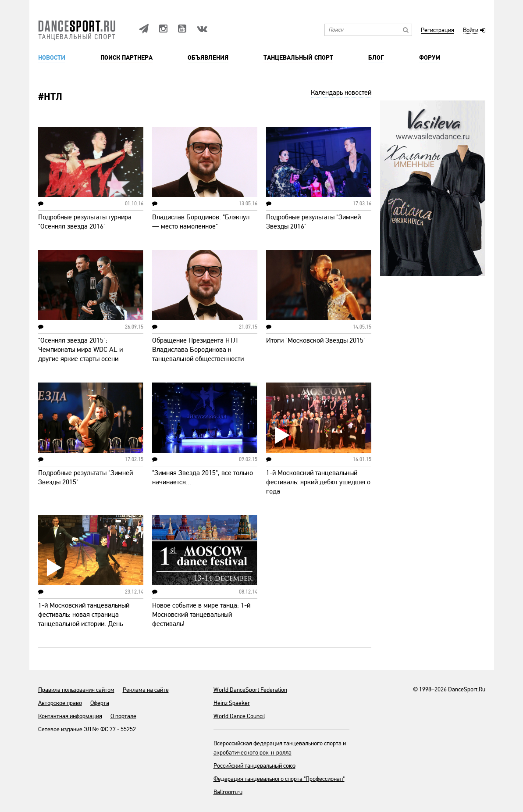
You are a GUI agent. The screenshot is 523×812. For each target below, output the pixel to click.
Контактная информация (70, 716)
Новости (52, 58)
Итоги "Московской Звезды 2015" (316, 340)
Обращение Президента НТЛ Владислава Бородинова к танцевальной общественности (198, 350)
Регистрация (438, 30)
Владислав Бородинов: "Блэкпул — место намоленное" (201, 222)
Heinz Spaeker (232, 703)
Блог (376, 58)
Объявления (208, 58)
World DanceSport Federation (250, 690)
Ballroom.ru (228, 792)
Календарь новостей (341, 93)
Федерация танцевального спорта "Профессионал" (279, 779)
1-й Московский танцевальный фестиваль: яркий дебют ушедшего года (318, 482)
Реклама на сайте (146, 690)
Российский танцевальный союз (254, 766)
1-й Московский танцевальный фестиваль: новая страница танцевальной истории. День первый (84, 619)
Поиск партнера (126, 58)
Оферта (100, 703)
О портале (123, 716)
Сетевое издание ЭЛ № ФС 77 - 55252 (87, 729)
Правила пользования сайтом (76, 690)
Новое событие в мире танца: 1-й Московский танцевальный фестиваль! (201, 615)
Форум (430, 58)
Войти (471, 30)
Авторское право (60, 703)
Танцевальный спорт (298, 58)
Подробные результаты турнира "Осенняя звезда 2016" (85, 222)
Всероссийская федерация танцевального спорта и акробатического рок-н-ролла (280, 748)
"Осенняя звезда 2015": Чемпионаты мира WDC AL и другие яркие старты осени (80, 350)
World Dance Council (239, 716)
